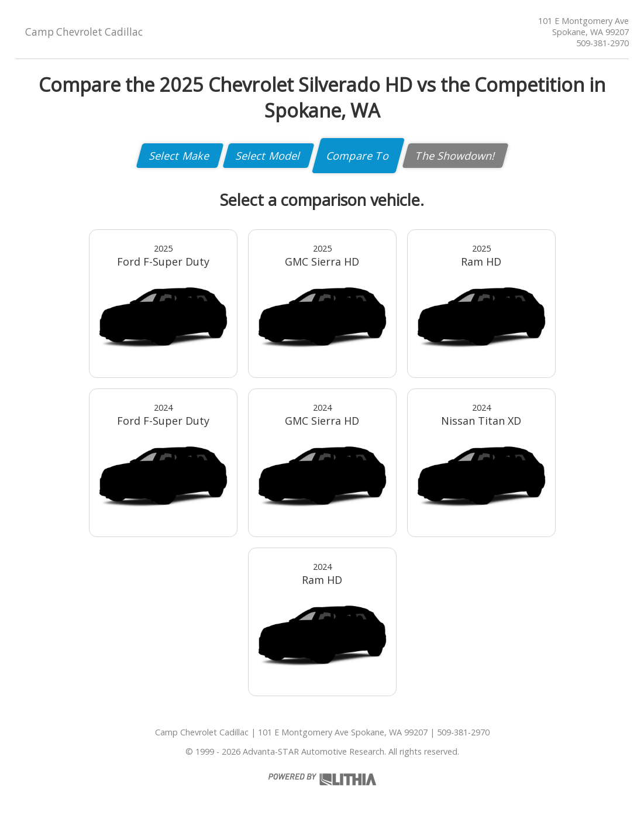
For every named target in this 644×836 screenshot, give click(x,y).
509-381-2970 (602, 43)
